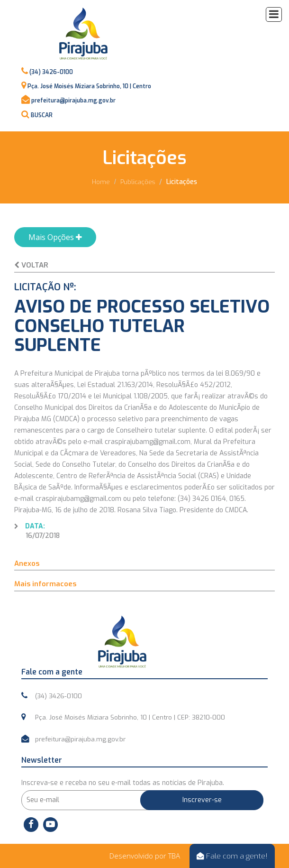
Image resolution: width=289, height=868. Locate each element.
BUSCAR (42, 115)
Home (101, 182)
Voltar (31, 265)
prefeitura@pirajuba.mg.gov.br (73, 101)
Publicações (138, 182)
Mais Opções (55, 237)
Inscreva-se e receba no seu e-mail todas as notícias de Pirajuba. (123, 783)
